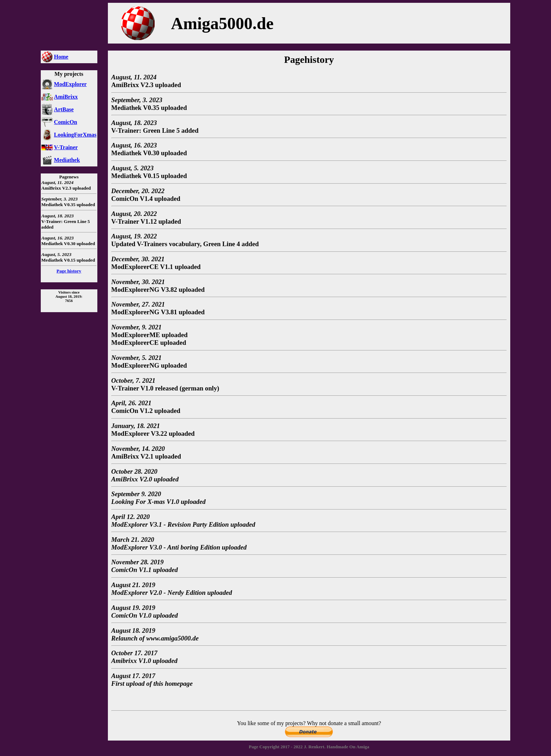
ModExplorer (70, 84)
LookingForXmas (75, 135)
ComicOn (66, 122)
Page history (69, 271)
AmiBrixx (66, 97)
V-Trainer (66, 147)
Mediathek (67, 160)
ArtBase (64, 109)
